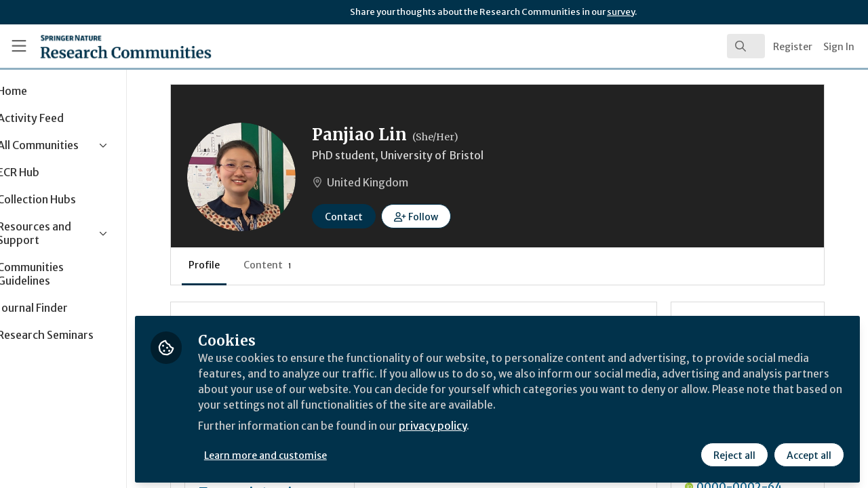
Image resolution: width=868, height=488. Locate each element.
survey (621, 12)
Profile (251, 265)
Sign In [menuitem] (839, 47)
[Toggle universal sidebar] (19, 46)
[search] (746, 46)
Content (314, 265)
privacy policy (483, 426)
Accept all (808, 452)
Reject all (734, 452)
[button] (463, 216)
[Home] (106, 46)
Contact (391, 217)
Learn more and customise (313, 452)
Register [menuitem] (793, 47)
